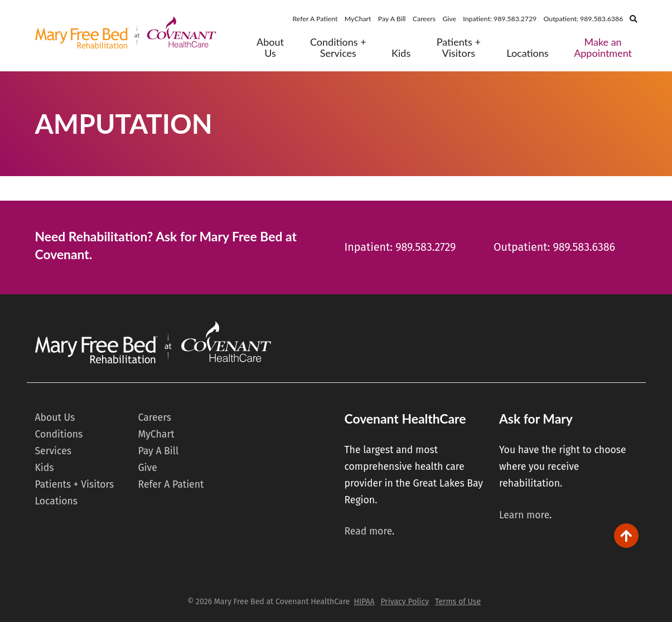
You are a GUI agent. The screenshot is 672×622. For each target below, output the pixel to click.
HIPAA (364, 602)
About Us (270, 48)
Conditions (59, 434)
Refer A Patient (315, 19)
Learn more (524, 515)
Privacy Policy (405, 602)
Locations (527, 53)
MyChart (358, 19)
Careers (424, 19)
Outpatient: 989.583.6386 (584, 19)
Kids (401, 53)
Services (53, 451)
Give (449, 19)
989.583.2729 (426, 247)
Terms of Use (458, 602)
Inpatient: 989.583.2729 (500, 19)
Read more (368, 531)
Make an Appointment (603, 48)
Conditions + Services (338, 48)
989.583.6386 (584, 247)
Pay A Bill (392, 19)
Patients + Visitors (459, 48)
